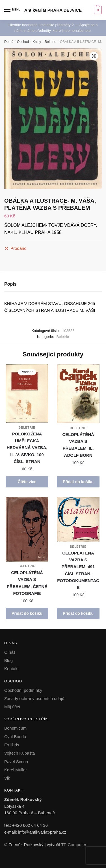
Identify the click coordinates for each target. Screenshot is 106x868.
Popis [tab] (10, 284)
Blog (8, 660)
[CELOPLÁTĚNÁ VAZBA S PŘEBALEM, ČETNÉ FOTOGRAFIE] (27, 529)
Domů (9, 42)
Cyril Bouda (15, 737)
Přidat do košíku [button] (78, 482)
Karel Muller (16, 770)
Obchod (23, 42)
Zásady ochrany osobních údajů (34, 698)
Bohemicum (15, 728)
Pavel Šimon (16, 762)
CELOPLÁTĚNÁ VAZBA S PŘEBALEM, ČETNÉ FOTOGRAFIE (27, 583)
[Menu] (13, 10)
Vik (7, 778)
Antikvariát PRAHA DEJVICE (53, 10)
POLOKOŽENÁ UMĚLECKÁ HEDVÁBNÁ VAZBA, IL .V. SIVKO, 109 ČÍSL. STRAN (27, 448)
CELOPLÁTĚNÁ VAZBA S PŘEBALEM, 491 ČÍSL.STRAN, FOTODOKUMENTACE (78, 570)
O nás (10, 652)
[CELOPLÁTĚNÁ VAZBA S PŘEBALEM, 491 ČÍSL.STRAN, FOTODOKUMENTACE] (78, 519)
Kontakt (11, 669)
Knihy (37, 42)
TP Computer (74, 845)
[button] (94, 56)
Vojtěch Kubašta (20, 753)
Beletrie (50, 42)
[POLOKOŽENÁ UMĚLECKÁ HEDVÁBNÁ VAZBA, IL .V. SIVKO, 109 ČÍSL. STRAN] (27, 393)
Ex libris (12, 745)
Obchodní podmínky (23, 690)
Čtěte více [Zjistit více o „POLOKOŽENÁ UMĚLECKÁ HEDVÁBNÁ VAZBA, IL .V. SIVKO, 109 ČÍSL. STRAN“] (27, 482)
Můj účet (12, 707)
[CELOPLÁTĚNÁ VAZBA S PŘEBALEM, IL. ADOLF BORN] (78, 394)
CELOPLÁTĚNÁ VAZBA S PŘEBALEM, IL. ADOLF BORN (78, 445)
